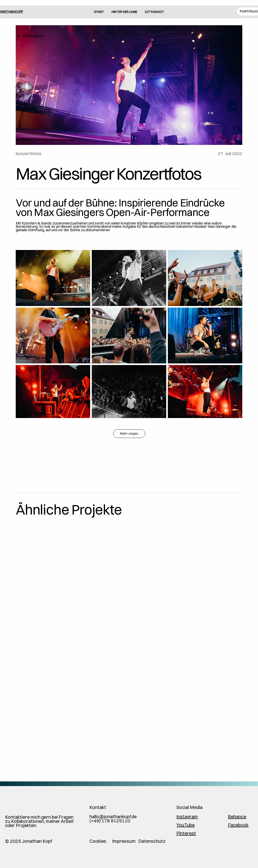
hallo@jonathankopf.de (113, 816)
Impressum (124, 841)
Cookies (98, 841)
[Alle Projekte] (39, 36)
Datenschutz (152, 841)
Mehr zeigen (129, 434)
